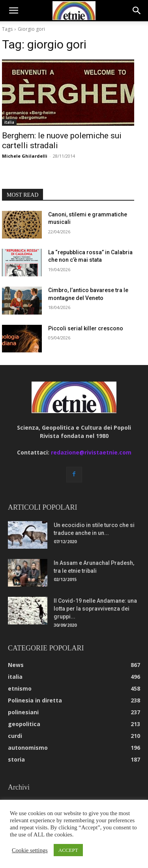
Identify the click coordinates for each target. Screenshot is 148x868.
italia (9, 122)
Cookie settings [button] (30, 850)
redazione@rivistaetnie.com (91, 452)
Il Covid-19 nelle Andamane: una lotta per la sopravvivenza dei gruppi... (95, 609)
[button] (13, 11)
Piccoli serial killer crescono (86, 328)
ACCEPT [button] (68, 850)
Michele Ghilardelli (25, 156)
